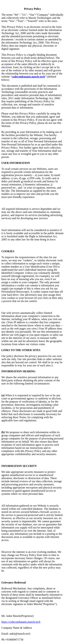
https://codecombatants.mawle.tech (21, 622)
